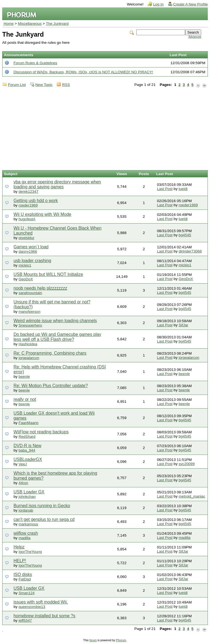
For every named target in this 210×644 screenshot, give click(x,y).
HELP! (20, 561)
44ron (23, 483)
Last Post (165, 189)
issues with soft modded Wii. (41, 602)
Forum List (17, 85)
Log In (158, 4)
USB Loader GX (29, 492)
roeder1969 (28, 205)
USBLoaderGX (28, 459)
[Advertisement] (105, 129)
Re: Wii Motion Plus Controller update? (51, 386)
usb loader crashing (32, 261)
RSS (66, 85)
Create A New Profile (191, 4)
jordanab (26, 510)
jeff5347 (25, 620)
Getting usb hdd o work (36, 201)
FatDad (25, 579)
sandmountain (30, 293)
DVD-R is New (27, 446)
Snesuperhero (30, 325)
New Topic (44, 85)
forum (93, 640)
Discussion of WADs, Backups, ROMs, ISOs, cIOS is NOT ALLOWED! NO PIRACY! (83, 72)
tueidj (183, 189)
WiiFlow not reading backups (41, 432)
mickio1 (25, 265)
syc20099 (187, 464)
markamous (28, 524)
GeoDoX (26, 279)
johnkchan (27, 497)
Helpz (19, 547)
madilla (24, 538)
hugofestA (27, 219)
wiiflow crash (26, 533)
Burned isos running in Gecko (42, 506)
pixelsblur (26, 238)
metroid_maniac (192, 496)
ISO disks (23, 574)
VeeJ (23, 464)
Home (9, 24)
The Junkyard (57, 24)
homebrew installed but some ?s (44, 616)
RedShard (27, 437)
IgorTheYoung (30, 552)
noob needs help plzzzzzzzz (40, 288)
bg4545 (185, 235)
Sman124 (26, 593)
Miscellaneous (30, 24)
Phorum (121, 640)
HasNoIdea (28, 344)
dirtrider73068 (190, 251)
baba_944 (27, 450)
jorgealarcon (29, 358)
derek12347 (28, 191)
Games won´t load (31, 247)
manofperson (29, 312)
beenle (24, 377)
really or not (25, 399)
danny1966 (28, 252)
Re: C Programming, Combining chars (50, 353)
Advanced (195, 37)
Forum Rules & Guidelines (35, 63)
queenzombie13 (32, 607)
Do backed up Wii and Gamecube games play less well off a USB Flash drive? (57, 337)
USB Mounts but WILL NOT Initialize (48, 274)
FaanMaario (29, 423)
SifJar (183, 325)
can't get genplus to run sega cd (44, 519)
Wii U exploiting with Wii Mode (42, 214)
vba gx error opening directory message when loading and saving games (57, 184)
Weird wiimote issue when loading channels (55, 321)
